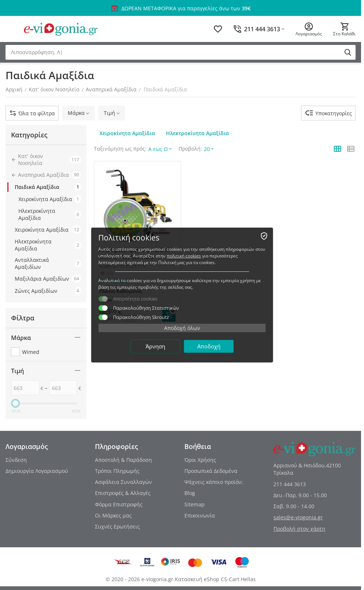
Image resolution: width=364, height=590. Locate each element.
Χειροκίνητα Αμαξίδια (50, 199)
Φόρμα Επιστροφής (119, 504)
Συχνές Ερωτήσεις (117, 526)
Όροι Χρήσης (200, 460)
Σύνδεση (16, 460)
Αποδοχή (209, 346)
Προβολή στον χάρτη (299, 529)
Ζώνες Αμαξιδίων (48, 291)
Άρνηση (156, 346)
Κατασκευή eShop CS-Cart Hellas (215, 579)
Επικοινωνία (200, 515)
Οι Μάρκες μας (113, 515)
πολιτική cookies (184, 256)
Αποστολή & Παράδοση (123, 460)
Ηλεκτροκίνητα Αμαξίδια (50, 214)
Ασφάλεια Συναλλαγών (123, 482)
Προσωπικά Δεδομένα (211, 471)
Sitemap (195, 504)
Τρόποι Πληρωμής (117, 471)
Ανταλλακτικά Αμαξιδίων (48, 263)
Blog (190, 493)
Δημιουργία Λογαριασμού (37, 471)
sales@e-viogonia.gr (298, 517)
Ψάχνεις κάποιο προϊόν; (214, 482)
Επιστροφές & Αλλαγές (123, 493)
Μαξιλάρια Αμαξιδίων (48, 279)
